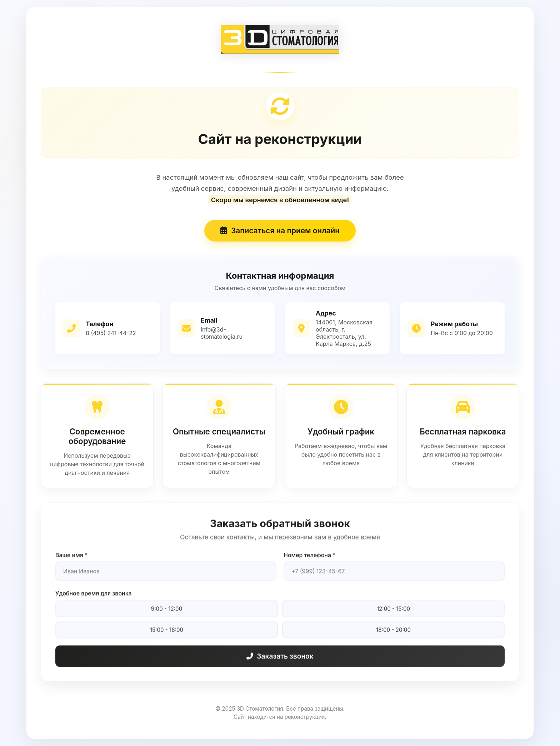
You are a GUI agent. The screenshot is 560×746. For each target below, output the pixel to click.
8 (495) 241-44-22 (111, 334)
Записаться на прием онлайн (280, 232)
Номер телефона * (309, 562)
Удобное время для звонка (94, 600)
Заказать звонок (280, 663)
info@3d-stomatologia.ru (222, 334)
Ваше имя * (72, 562)
